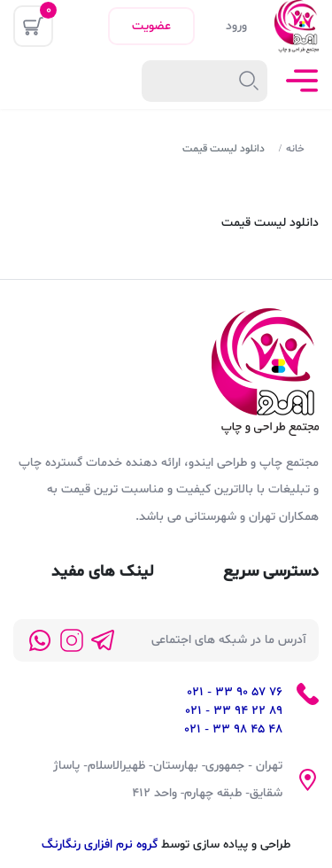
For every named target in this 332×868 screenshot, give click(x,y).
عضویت (151, 26)
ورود (236, 26)
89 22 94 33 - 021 (234, 711)
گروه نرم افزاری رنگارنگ (100, 845)
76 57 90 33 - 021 (235, 692)
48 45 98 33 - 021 (233, 729)
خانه (295, 149)
